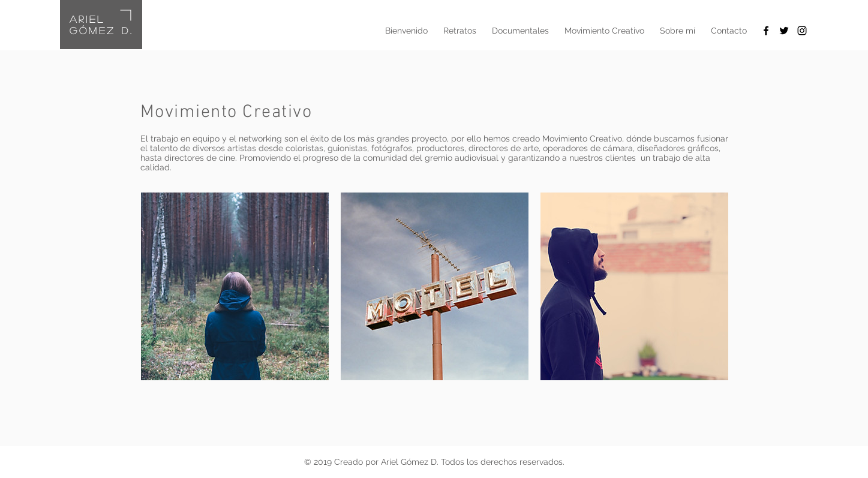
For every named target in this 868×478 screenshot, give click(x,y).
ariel (87, 19)
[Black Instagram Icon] (802, 31)
